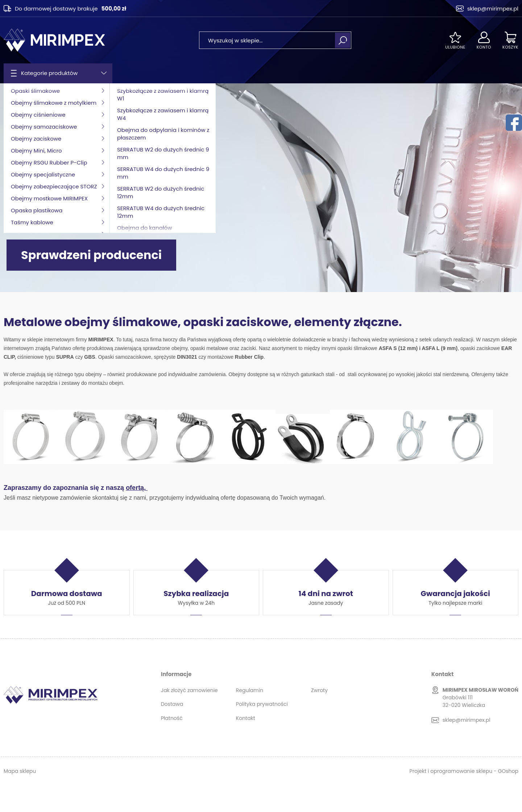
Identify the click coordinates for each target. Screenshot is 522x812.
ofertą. (137, 488)
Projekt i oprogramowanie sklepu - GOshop (464, 771)
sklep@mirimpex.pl (493, 9)
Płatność (172, 718)
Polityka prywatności (262, 704)
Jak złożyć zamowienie (189, 690)
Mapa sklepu (20, 771)
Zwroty (319, 690)
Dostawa (172, 704)
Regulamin (250, 690)
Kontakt (246, 718)
